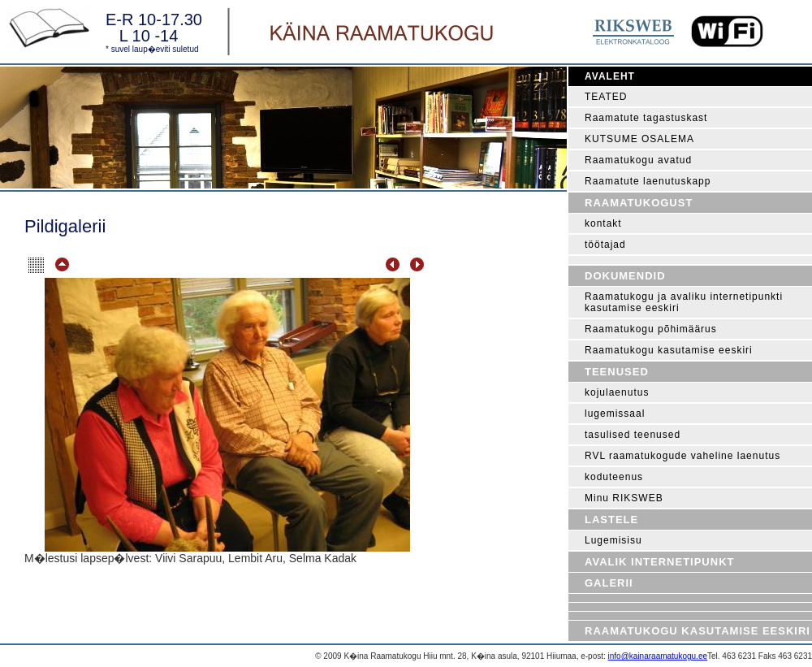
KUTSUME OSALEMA (639, 139)
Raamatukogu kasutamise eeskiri (669, 350)
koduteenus (614, 477)
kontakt (603, 223)
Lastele (611, 520)
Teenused (617, 372)
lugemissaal (615, 414)
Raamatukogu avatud (638, 160)
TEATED (606, 97)
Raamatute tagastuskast (646, 118)
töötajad (605, 245)
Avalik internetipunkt (659, 562)
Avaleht (610, 76)
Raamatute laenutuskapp (648, 181)
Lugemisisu (613, 540)
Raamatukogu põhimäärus (651, 329)
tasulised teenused (633, 435)
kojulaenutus (617, 392)
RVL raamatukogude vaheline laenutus (682, 456)
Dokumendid (625, 276)
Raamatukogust (639, 203)
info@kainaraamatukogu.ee (658, 656)
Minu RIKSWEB (624, 498)
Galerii (609, 583)
